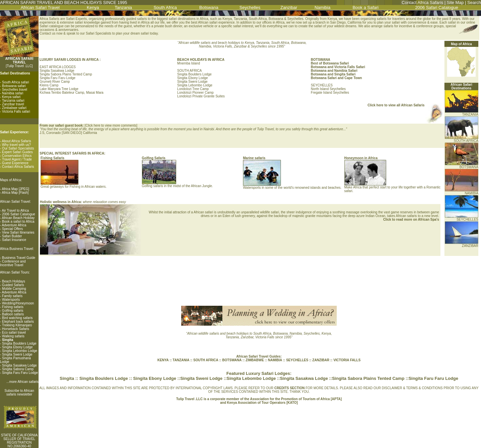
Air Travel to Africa (15, 211)
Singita (67, 378)
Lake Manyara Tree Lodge (59, 89)
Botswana (209, 7)
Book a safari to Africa (18, 222)
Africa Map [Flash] (15, 193)
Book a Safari (366, 7)
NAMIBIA (462, 192)
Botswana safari (14, 86)
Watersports (11, 300)
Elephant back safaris (18, 322)
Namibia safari (13, 93)
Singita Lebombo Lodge (20, 351)
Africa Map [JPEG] (16, 189)
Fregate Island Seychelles (330, 93)
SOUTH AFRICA (462, 139)
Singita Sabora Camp (18, 369)
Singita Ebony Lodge (17, 347)
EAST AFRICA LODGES (58, 67)
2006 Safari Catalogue (437, 7)
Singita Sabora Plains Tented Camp (66, 74)
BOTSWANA (462, 166)
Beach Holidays (13, 281)
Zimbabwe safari (14, 108)
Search (474, 2)
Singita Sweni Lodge (17, 354)
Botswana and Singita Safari (333, 74)
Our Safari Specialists (18, 148)
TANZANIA (462, 113)
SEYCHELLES (322, 85)
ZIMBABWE (255, 360)
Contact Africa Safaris (422, 2)
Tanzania (123, 7)
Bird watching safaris (17, 318)
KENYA (163, 360)
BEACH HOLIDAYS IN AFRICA (201, 60)
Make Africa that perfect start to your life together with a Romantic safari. (393, 188)
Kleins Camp (49, 85)
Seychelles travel (15, 90)
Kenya (93, 7)
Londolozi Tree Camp (193, 89)
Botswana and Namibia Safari (334, 71)
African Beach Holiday (18, 218)
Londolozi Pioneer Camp (195, 93)
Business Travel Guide (19, 258)
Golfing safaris (13, 311)
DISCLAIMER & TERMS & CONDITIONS (412, 388)
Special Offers (12, 229)
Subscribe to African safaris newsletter (19, 392)
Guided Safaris (13, 285)
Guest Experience (15, 163)
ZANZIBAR (462, 244)
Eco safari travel (14, 333)
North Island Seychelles (328, 89)
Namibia (322, 7)
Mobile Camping (14, 289)
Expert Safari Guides (17, 152)
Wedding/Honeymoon (18, 303)
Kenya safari (11, 97)
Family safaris (12, 296)
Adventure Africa (14, 225)
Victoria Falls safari (16, 112)
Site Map (455, 2)
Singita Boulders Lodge (19, 343)
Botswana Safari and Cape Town (336, 78)
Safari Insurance (14, 240)
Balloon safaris (13, 314)
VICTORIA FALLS (347, 360)
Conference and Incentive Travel (13, 263)
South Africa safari (15, 82)
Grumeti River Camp (55, 82)
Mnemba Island (188, 63)
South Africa (165, 7)
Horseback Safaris (16, 329)
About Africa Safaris (17, 141)
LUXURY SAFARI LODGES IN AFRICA (69, 60)
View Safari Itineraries (18, 232)
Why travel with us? (16, 145)
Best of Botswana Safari (330, 63)
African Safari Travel (40, 7)
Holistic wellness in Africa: (61, 202)
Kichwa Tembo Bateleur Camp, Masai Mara (71, 93)
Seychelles (250, 7)
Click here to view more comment (110, 125)
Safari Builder (12, 236)
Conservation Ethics (17, 156)
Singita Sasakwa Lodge (19, 365)
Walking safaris (13, 336)
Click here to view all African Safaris (396, 105)
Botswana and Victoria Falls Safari (338, 67)
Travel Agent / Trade (17, 159)
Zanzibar (289, 7)
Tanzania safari (13, 101)
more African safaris (24, 382)
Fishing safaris (13, 307)
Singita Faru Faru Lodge (20, 373)
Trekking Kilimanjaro (17, 325)
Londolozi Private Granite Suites (201, 96)
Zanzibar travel (13, 104)
